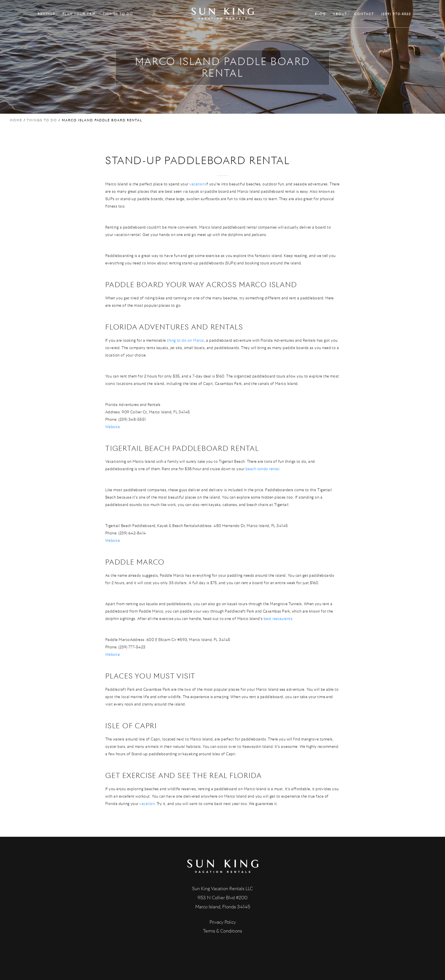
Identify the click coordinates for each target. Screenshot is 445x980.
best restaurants (278, 643)
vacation (197, 208)
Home (16, 120)
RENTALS (46, 14)
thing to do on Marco (185, 365)
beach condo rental (262, 493)
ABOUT (340, 14)
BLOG (320, 14)
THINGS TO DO (118, 14)
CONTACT (364, 14)
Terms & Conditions (222, 931)
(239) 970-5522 (396, 14)
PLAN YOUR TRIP (79, 14)
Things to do (42, 120)
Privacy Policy (223, 922)
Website (113, 451)
